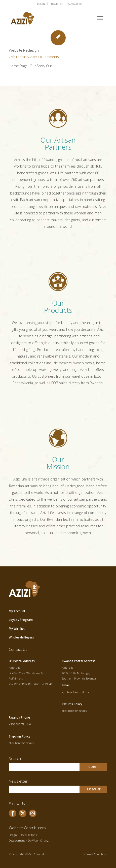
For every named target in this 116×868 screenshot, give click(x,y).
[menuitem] (41, 4)
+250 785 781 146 (20, 724)
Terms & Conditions (95, 854)
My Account (17, 611)
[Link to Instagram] (33, 813)
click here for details (74, 711)
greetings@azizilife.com (77, 692)
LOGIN (41, 4)
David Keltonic (29, 835)
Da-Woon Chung (38, 840)
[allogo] (48, 18)
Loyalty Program (21, 620)
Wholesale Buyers (21, 637)
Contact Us (18, 649)
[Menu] (100, 17)
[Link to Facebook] (13, 813)
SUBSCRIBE (75, 4)
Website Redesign (24, 50)
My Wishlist (17, 629)
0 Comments (49, 57)
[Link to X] (23, 813)
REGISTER (57, 4)
